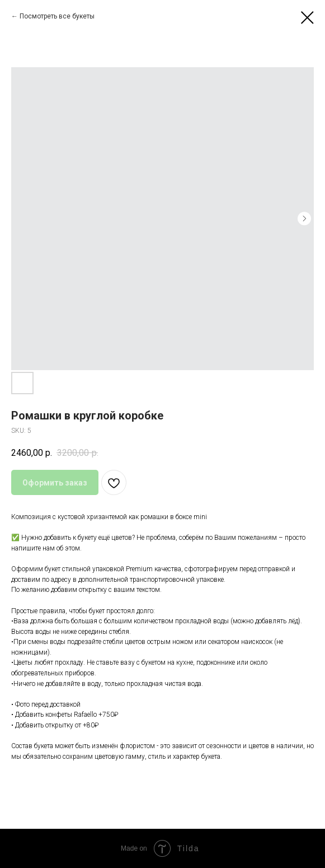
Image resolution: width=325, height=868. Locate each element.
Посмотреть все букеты (57, 16)
